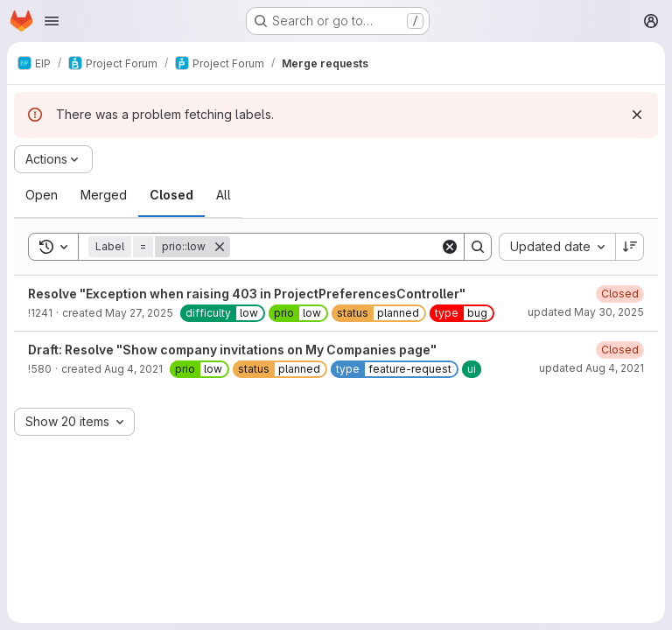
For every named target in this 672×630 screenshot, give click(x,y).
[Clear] (450, 247)
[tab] (42, 195)
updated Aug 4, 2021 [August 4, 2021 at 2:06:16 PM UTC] (591, 368)
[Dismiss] (637, 115)
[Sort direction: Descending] (630, 247)
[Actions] (53, 159)
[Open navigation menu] (52, 21)
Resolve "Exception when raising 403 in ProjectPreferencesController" (247, 294)
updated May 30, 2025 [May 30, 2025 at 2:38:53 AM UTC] (586, 312)
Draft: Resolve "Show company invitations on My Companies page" (232, 350)
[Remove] (220, 247)
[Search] (339, 247)
